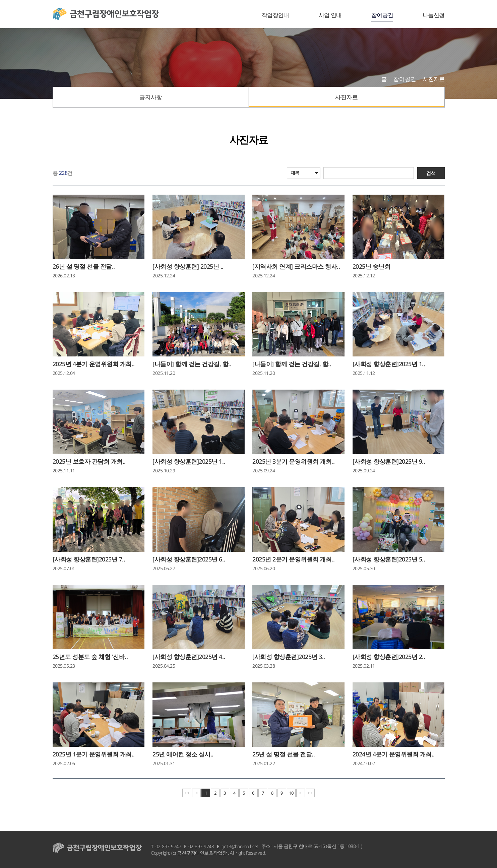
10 (291, 793)
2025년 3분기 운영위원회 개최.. (293, 461)
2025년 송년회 (371, 266)
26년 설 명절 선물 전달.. (84, 266)
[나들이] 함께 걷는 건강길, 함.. (192, 364)
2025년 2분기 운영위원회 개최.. (293, 559)
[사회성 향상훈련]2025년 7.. (89, 559)
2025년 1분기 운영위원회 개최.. (94, 754)
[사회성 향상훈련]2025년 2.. (389, 657)
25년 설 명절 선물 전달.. (284, 754)
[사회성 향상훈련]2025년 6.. (189, 559)
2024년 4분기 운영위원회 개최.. (394, 754)
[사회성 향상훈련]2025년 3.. (289, 657)
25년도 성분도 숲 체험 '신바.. (90, 657)
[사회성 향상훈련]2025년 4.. (189, 657)
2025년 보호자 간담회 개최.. (89, 461)
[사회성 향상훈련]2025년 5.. (389, 559)
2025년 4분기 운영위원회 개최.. (94, 364)
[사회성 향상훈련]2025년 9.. (389, 461)
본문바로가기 (0, 0)
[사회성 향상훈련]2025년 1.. (389, 364)
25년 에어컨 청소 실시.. (183, 754)
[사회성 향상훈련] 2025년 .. (188, 266)
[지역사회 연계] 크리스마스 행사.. (296, 266)
